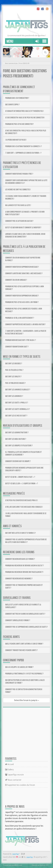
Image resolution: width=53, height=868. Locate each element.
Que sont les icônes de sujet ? (16, 416)
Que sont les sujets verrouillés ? (18, 409)
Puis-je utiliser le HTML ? (14, 370)
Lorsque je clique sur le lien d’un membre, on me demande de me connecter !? (25, 235)
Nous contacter (13, 780)
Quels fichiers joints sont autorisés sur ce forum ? (24, 644)
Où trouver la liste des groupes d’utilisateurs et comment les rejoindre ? (23, 453)
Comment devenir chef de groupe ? (18, 461)
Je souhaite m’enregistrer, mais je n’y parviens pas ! (24, 111)
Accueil (9, 764)
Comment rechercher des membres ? (19, 579)
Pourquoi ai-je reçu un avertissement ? (20, 318)
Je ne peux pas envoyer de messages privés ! (21, 500)
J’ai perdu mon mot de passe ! (16, 140)
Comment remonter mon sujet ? (17, 347)
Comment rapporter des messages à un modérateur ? (25, 324)
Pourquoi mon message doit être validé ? (21, 340)
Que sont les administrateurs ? (17, 433)
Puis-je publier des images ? (15, 383)
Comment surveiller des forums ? (18, 620)
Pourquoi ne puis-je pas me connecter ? (19, 124)
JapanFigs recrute (14, 775)
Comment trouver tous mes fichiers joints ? (21, 650)
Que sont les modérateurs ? (16, 439)
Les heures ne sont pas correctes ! (18, 190)
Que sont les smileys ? (13, 377)
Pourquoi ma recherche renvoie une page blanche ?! (24, 572)
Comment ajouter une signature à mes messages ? (24, 273)
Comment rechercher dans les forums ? (20, 559)
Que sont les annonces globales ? (18, 390)
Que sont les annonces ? (14, 396)
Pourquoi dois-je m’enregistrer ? (17, 98)
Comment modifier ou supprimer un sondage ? (22, 296)
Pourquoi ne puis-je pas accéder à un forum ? (22, 302)
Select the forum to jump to (27, 700)
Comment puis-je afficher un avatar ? (19, 221)
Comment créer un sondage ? (16, 280)
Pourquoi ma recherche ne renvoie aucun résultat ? (25, 566)
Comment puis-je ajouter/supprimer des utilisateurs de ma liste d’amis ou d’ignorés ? (26, 541)
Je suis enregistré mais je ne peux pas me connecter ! (25, 118)
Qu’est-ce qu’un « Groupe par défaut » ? (20, 477)
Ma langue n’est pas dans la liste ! (18, 205)
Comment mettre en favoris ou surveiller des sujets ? (25, 614)
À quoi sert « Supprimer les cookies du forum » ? (23, 153)
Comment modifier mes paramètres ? (19, 174)
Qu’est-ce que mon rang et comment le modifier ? (23, 228)
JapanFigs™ (16, 854)
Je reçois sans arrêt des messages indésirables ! (24, 507)
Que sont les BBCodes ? (14, 364)
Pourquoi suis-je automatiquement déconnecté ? (24, 146)
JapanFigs (30, 857)
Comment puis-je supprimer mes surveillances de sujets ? (26, 627)
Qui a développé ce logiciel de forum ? (19, 667)
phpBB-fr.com (17, 865)
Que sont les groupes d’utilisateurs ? (19, 446)
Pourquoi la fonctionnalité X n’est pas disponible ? (24, 674)
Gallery (9, 769)
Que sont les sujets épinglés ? (17, 403)
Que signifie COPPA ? (12, 105)
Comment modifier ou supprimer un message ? (22, 267)
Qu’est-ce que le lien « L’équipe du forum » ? (22, 484)
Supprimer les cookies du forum (20, 785)
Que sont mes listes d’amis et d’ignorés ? (20, 533)
